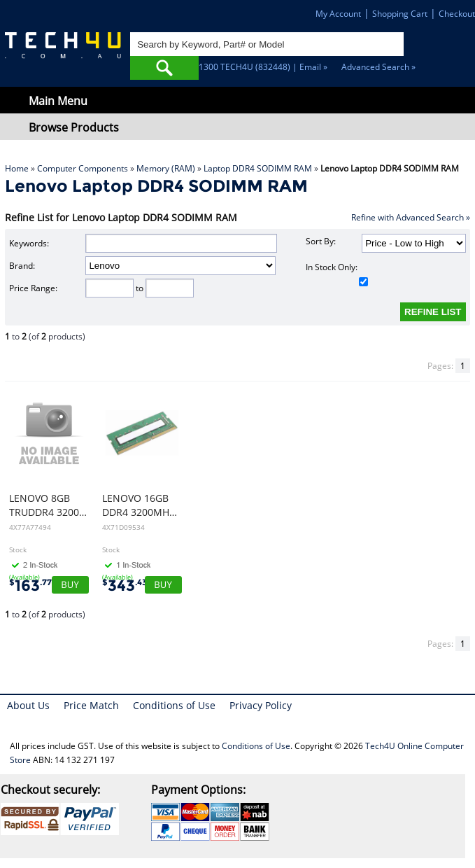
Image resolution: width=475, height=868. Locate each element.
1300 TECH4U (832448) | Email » (263, 67)
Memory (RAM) (166, 168)
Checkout (457, 14)
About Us (28, 705)
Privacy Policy (261, 705)
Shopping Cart (400, 14)
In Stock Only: (336, 274)
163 (30, 586)
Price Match (91, 705)
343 (125, 586)
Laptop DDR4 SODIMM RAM (258, 168)
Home (17, 168)
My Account (338, 14)
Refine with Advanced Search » (411, 217)
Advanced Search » (378, 67)
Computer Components (83, 168)
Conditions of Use (174, 705)
